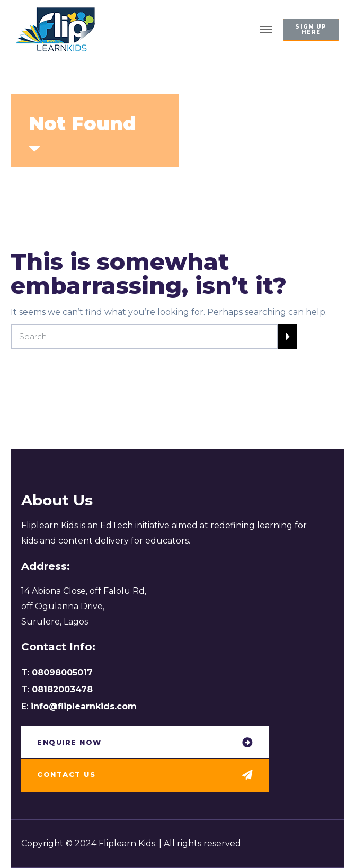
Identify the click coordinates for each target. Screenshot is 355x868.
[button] (311, 30)
